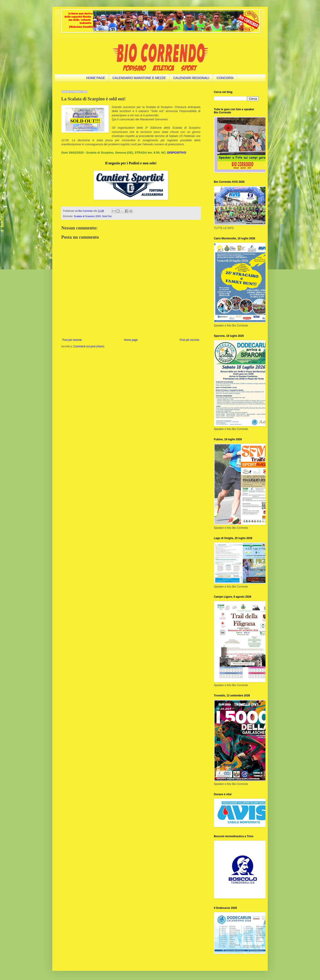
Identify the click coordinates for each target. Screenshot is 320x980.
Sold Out (107, 216)
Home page (131, 340)
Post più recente (72, 340)
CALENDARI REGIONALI (191, 78)
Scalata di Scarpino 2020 (87, 216)
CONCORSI (225, 78)
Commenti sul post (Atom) (89, 346)
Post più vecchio (190, 340)
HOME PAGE (96, 78)
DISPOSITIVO (177, 153)
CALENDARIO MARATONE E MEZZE (139, 78)
